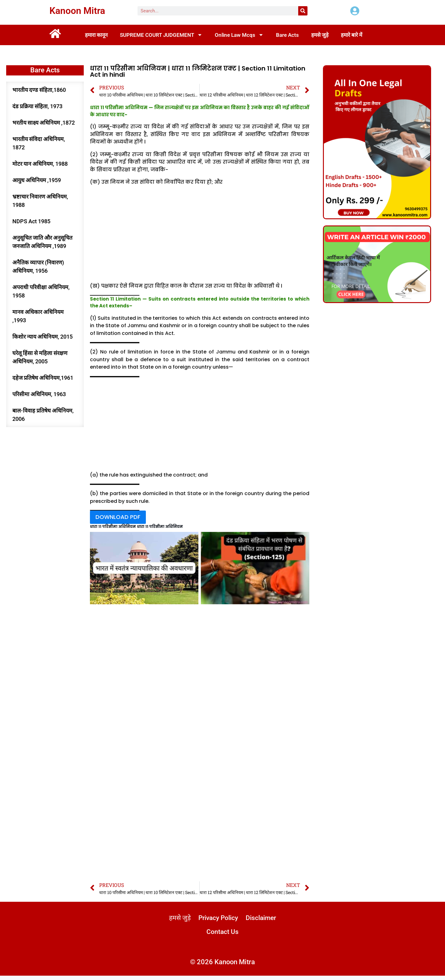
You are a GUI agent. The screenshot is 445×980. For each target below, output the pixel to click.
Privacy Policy (238, 921)
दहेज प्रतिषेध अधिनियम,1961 (43, 378)
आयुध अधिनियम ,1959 (37, 180)
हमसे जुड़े (320, 35)
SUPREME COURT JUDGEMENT (161, 35)
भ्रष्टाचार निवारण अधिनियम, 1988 (40, 201)
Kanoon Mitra (77, 11)
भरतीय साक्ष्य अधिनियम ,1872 (44, 123)
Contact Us (243, 936)
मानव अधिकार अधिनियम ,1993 (38, 316)
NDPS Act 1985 (31, 221)
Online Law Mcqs (239, 35)
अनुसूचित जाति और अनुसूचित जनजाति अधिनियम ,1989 (42, 242)
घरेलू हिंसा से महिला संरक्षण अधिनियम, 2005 (40, 357)
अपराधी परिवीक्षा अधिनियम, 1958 (41, 291)
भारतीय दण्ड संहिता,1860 (39, 90)
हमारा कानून (96, 35)
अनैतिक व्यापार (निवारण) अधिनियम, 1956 (38, 267)
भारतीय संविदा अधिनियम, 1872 (39, 143)
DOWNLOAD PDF (118, 518)
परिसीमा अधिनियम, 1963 (39, 394)
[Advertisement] (200, 236)
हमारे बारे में (352, 35)
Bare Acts (287, 35)
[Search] (303, 11)
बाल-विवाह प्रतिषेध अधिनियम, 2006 (43, 415)
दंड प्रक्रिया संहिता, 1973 (37, 106)
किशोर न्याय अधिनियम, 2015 (42, 337)
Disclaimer (202, 936)
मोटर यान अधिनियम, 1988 (40, 164)
